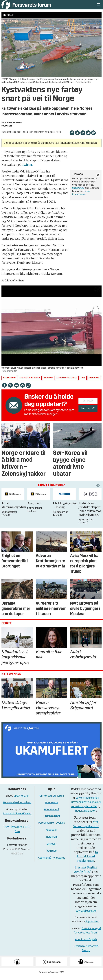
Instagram (52, 841)
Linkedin (52, 848)
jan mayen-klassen (30, 382)
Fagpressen (92, 926)
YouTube (52, 855)
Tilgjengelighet (52, 820)
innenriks (94, 382)
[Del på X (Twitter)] (77, 137)
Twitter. (27, 169)
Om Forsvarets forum (52, 800)
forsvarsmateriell (67, 382)
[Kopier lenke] (93, 137)
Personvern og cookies (52, 827)
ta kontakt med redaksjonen (87, 860)
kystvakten (9, 382)
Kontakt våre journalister (17, 807)
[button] (98, 489)
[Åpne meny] (98, 7)
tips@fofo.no (78, 192)
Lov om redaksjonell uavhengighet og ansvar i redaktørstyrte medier (86, 806)
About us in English (86, 944)
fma (83, 382)
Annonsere (52, 807)
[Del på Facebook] (72, 137)
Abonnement (52, 813)
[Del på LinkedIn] (83, 137)
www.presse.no (86, 915)
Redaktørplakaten (86, 815)
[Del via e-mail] (88, 137)
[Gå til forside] (26, 7)
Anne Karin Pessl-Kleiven (17, 818)
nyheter (48, 382)
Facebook (52, 834)
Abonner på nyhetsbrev (52, 862)
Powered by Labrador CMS (51, 976)
